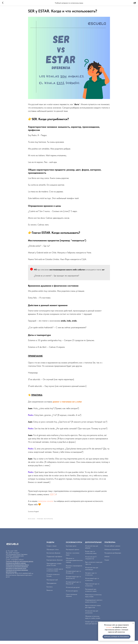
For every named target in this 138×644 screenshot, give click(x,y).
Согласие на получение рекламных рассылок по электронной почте (17, 571)
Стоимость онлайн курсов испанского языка (55, 573)
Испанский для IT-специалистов (91, 561)
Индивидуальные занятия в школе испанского (94, 604)
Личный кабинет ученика (112, 549)
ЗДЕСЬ (53, 496)
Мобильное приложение (112, 553)
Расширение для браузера (113, 556)
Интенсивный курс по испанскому (92, 583)
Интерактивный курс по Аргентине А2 (73, 581)
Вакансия (50, 593)
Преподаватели (51, 586)
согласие (109, 627)
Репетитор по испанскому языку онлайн (93, 599)
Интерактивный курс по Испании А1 (73, 575)
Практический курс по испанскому (92, 588)
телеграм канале (46, 503)
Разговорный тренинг (73, 553)
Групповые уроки (71, 549)
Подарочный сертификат (54, 560)
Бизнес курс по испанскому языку (91, 555)
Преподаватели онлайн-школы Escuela (54, 568)
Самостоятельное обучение (71, 598)
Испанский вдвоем (72, 594)
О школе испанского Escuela (53, 578)
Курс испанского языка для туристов (94, 566)
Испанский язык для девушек (92, 550)
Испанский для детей (73, 590)
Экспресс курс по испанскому (91, 577)
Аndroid (107, 560)
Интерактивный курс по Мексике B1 (73, 586)
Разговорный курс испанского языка (91, 593)
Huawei (107, 563)
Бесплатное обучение (53, 556)
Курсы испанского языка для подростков (93, 610)
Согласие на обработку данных (16, 566)
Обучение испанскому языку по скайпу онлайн (93, 620)
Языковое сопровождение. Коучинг (74, 570)
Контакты (50, 590)
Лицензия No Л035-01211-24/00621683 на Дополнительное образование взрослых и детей (20, 578)
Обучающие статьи (53, 553)
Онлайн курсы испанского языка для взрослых (93, 626)
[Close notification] (133, 623)
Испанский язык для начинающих (92, 572)
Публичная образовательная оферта (17, 568)
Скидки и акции (52, 549)
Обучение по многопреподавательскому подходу (74, 563)
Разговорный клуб (52, 583)
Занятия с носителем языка (73, 557)
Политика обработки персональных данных (20, 564)
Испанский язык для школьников (92, 615)
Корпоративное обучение (55, 563)
